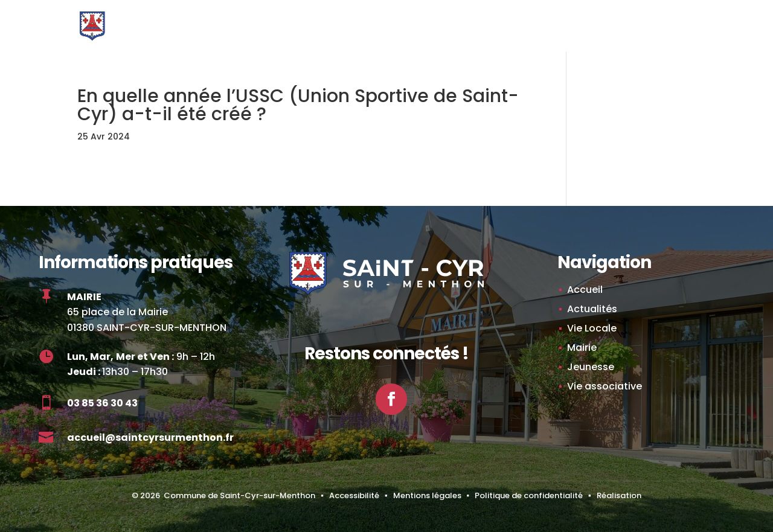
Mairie (582, 348)
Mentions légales (427, 495)
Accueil (585, 290)
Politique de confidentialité (529, 495)
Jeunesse (591, 367)
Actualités (592, 309)
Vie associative (605, 386)
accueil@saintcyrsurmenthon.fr (150, 437)
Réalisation (619, 495)
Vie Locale (592, 328)
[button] (656, 35)
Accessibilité (354, 495)
